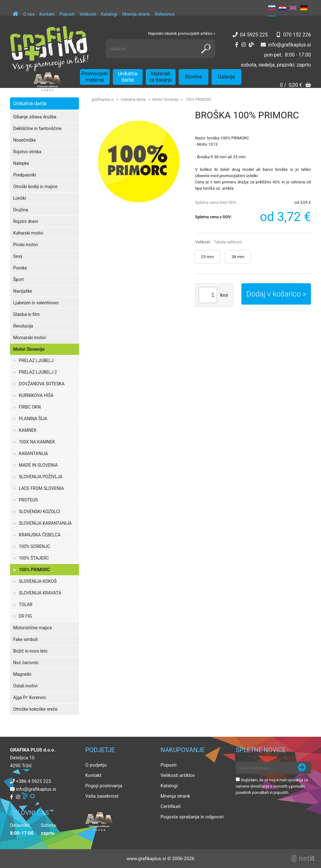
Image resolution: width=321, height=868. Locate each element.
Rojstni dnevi (26, 221)
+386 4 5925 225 (34, 781)
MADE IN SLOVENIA (38, 465)
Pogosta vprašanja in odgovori (192, 817)
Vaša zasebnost (102, 796)
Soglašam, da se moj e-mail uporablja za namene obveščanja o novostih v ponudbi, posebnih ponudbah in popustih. (272, 786)
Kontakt (47, 14)
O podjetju (96, 765)
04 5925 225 (254, 35)
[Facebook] (237, 45)
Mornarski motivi (30, 338)
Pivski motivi (26, 245)
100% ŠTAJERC (34, 558)
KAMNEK (28, 430)
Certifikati (171, 806)
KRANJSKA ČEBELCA (40, 535)
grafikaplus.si (103, 100)
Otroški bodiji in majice (35, 187)
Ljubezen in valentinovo (36, 303)
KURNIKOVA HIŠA (36, 395)
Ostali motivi (25, 686)
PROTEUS (28, 500)
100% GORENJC (34, 546)
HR (282, 8)
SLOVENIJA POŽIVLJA (41, 477)
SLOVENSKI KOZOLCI (39, 512)
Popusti (67, 14)
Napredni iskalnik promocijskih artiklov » (182, 34)
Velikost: (219, 242)
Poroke (20, 268)
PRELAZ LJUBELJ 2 (38, 372)
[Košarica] (295, 86)
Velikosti (88, 14)
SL (272, 8)
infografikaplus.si (289, 45)
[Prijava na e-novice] (302, 768)
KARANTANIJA (33, 453)
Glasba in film (26, 314)
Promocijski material (95, 77)
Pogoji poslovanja (104, 786)
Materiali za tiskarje (161, 77)
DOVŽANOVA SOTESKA (42, 384)
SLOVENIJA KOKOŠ (38, 581)
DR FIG (25, 616)
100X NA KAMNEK (37, 442)
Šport (18, 279)
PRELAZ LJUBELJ (36, 361)
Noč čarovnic (26, 663)
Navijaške (23, 291)
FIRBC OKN (30, 407)
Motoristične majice (32, 628)
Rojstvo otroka (27, 152)
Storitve (193, 77)
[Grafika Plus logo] (49, 49)
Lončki (20, 198)
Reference (165, 14)
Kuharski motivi (28, 233)
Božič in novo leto (30, 651)
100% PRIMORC (34, 570)
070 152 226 (297, 35)
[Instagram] (244, 45)
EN (293, 8)
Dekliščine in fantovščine (37, 128)
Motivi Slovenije (29, 349)
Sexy (18, 256)
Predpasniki (25, 175)
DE (304, 8)
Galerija (226, 77)
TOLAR (26, 605)
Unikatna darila (128, 77)
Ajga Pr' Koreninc (30, 697)
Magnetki (22, 674)
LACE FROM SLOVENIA (41, 488)
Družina (21, 210)
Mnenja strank (136, 14)
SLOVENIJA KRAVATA (40, 593)
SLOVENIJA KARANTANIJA (45, 523)
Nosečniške (25, 140)
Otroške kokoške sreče (35, 709)
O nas (29, 14)
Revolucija (23, 326)
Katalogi (109, 14)
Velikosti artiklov (178, 775)
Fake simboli (26, 639)
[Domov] (15, 11)
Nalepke (21, 163)
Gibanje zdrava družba (35, 117)
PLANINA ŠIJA (33, 419)
